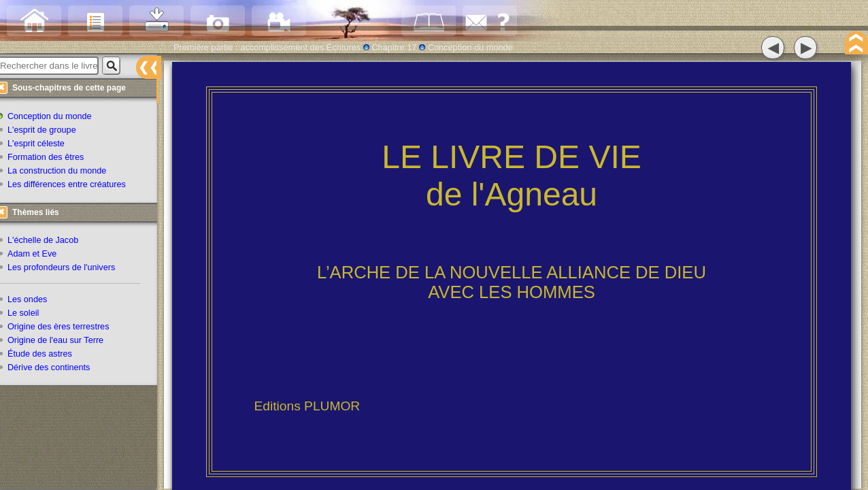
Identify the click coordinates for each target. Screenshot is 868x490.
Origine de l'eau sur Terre (63, 341)
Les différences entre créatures (74, 186)
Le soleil (31, 314)
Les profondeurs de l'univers (69, 269)
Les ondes (35, 300)
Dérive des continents (56, 368)
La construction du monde (64, 172)
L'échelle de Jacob (50, 242)
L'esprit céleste (44, 145)
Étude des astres (47, 355)
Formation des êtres (53, 159)
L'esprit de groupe (49, 131)
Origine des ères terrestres (66, 327)
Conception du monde (57, 118)
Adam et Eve (39, 255)
